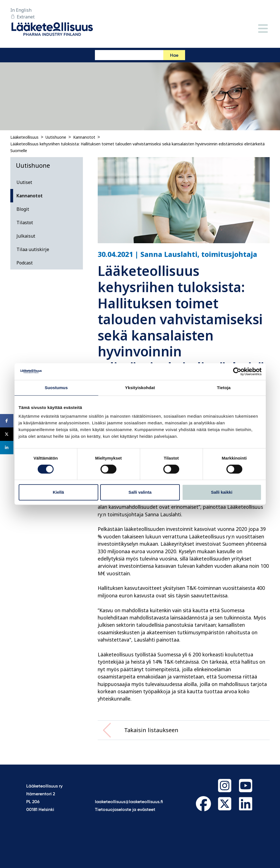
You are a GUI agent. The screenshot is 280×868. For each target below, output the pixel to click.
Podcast (25, 263)
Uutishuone (56, 137)
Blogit (23, 209)
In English (21, 10)
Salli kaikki (222, 492)
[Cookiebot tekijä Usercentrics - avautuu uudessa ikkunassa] (237, 372)
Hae (174, 56)
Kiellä (58, 492)
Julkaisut (26, 236)
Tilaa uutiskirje (33, 249)
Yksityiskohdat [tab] (140, 388)
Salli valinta (140, 492)
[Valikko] (263, 29)
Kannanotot (84, 137)
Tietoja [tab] (224, 388)
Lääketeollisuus (24, 137)
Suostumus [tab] (56, 388)
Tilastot (25, 223)
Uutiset (24, 182)
